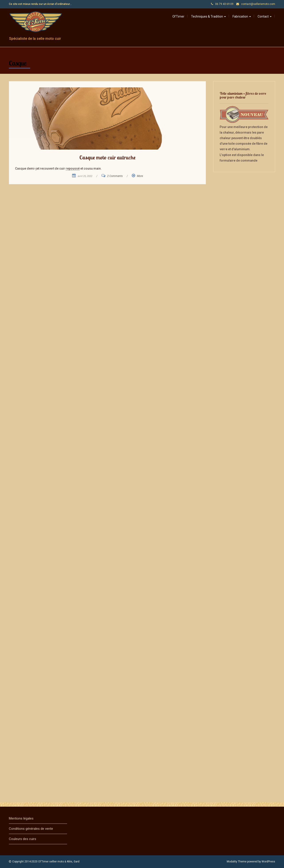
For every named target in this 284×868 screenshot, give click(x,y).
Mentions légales (21, 818)
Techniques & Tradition (208, 16)
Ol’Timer (178, 16)
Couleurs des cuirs (23, 839)
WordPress (268, 862)
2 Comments (115, 176)
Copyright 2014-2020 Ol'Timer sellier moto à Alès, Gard (46, 862)
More (140, 176)
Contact (265, 16)
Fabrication (242, 16)
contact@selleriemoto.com (258, 4)
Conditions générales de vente (31, 829)
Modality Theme (237, 862)
